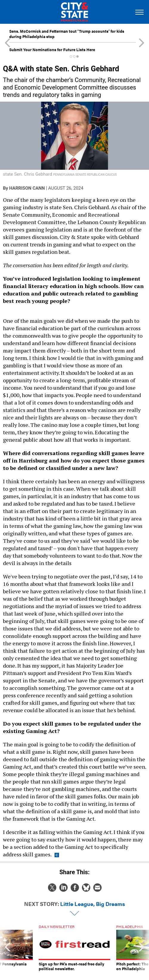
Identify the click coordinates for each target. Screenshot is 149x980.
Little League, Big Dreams (93, 904)
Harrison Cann (27, 188)
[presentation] (7, 948)
